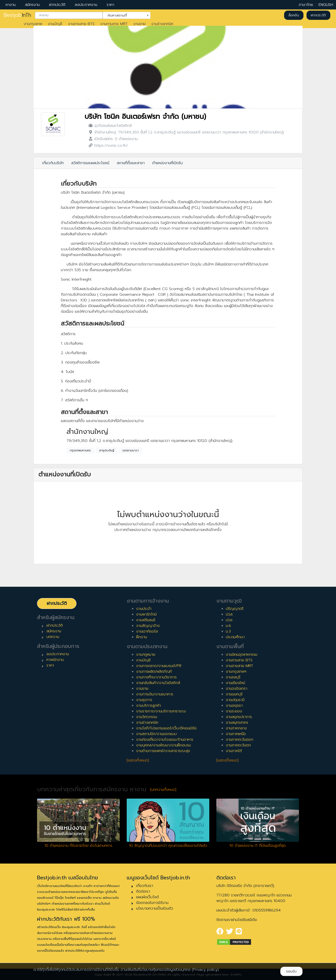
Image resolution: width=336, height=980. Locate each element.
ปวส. (229, 614)
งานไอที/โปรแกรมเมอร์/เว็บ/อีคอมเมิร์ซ (166, 728)
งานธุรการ (144, 700)
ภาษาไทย (306, 5)
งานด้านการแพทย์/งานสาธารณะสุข (163, 751)
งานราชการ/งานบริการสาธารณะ (161, 711)
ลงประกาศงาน (86, 5)
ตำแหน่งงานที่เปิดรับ (168, 163)
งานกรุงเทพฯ (236, 672)
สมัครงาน (32, 5)
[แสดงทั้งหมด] (138, 760)
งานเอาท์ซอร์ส (147, 631)
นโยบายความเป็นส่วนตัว (155, 908)
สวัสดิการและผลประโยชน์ (90, 163)
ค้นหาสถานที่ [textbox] (124, 15)
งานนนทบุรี (234, 694)
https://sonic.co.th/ (111, 146)
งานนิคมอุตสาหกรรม (242, 655)
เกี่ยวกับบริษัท (53, 163)
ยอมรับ (291, 971)
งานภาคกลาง (236, 728)
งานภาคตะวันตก (238, 745)
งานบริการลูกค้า (149, 706)
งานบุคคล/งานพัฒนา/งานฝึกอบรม (164, 745)
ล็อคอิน (294, 15)
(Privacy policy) (205, 970)
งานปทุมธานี (235, 700)
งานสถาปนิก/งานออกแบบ (156, 734)
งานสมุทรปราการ (239, 717)
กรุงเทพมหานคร (80, 450)
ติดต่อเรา (143, 891)
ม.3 (228, 631)
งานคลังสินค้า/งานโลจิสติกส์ (158, 683)
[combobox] (69, 15)
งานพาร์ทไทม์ (146, 614)
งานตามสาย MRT (114, 24)
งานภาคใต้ (234, 751)
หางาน (11, 5)
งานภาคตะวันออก (239, 740)
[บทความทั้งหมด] (163, 790)
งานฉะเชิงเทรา (237, 689)
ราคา (110, 5)
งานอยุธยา (234, 706)
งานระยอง (234, 711)
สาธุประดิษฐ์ (107, 450)
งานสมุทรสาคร (237, 723)
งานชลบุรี (233, 677)
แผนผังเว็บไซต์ (147, 897)
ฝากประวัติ (57, 5)
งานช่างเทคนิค (162, 24)
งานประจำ (144, 609)
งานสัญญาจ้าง (148, 626)
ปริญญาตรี (235, 609)
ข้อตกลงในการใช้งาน (152, 903)
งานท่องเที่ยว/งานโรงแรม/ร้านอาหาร (165, 740)
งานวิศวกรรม (147, 717)
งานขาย (139, 24)
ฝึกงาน (142, 637)
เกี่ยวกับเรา (145, 886)
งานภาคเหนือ (236, 734)
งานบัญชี (55, 24)
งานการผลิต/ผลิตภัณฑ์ (154, 672)
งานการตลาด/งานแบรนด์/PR (159, 666)
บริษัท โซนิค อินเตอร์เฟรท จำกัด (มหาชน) (145, 117)
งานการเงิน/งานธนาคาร (155, 694)
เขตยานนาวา (131, 450)
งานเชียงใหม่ (235, 683)
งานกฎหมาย (146, 655)
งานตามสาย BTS (81, 24)
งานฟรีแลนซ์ (146, 620)
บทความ (53, 637)
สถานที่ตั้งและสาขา (131, 163)
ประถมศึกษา (235, 637)
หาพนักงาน (55, 660)
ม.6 (228, 626)
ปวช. (229, 620)
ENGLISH (326, 5)
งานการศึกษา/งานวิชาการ (156, 677)
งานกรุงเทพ (33, 24)
